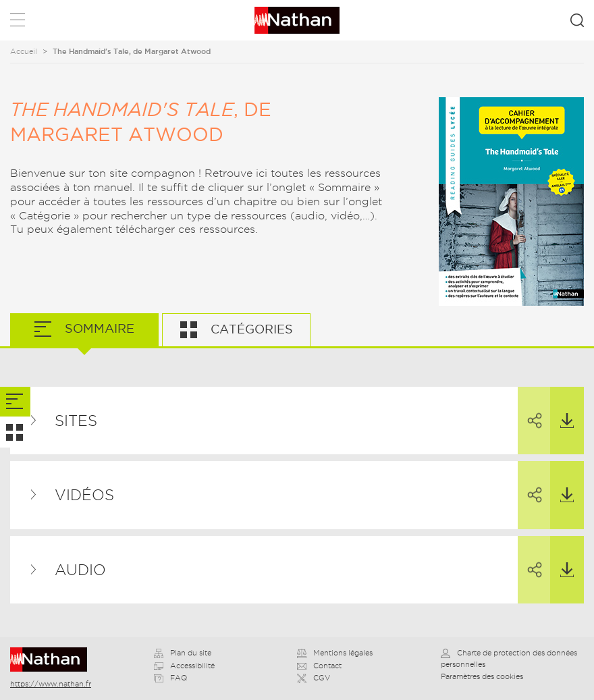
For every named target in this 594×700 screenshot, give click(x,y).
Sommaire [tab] (98, 328)
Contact (319, 666)
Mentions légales (335, 653)
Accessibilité (184, 666)
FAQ (170, 678)
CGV (314, 678)
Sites (76, 421)
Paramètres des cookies (482, 676)
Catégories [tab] (250, 329)
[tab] (15, 402)
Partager (529, 408)
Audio (80, 570)
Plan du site (183, 653)
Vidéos (84, 495)
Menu (18, 23)
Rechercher (577, 20)
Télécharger (562, 408)
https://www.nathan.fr (51, 684)
